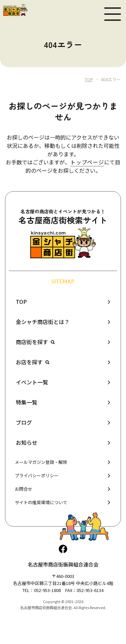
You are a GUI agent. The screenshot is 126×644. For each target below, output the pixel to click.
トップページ (87, 162)
